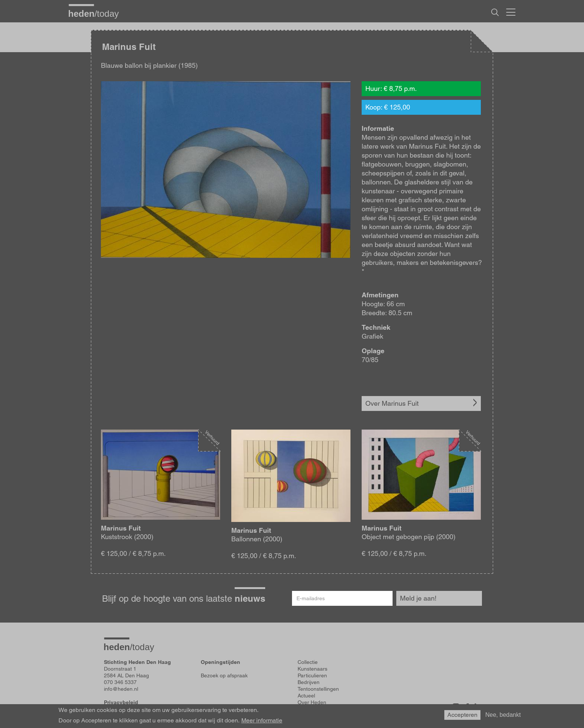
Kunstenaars (312, 669)
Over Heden (312, 702)
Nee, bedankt (503, 715)
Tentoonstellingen (318, 689)
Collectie (308, 662)
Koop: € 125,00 (388, 107)
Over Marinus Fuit (392, 403)
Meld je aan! (418, 598)
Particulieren (312, 675)
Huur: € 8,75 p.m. (391, 88)
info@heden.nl (121, 689)
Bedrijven (309, 682)
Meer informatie (262, 721)
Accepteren (462, 715)
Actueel (306, 696)
